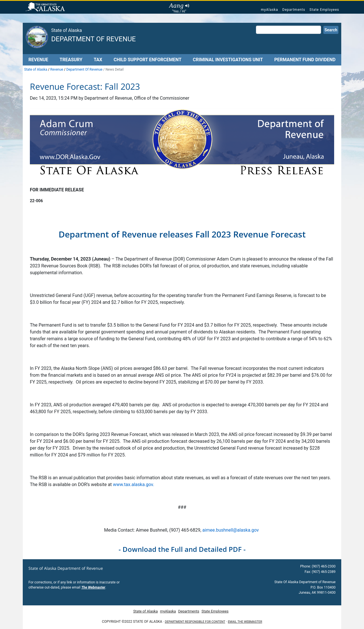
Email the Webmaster (245, 622)
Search (331, 30)
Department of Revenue (93, 39)
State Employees (324, 10)
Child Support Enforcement (147, 60)
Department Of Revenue (84, 69)
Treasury (71, 60)
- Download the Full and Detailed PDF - (182, 549)
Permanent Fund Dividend (305, 60)
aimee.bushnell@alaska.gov (231, 530)
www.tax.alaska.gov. (134, 484)
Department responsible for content (195, 622)
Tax (98, 60)
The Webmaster (93, 587)
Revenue (38, 60)
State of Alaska (46, 7)
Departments (294, 10)
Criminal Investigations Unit (228, 60)
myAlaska (269, 10)
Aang (179, 6)
